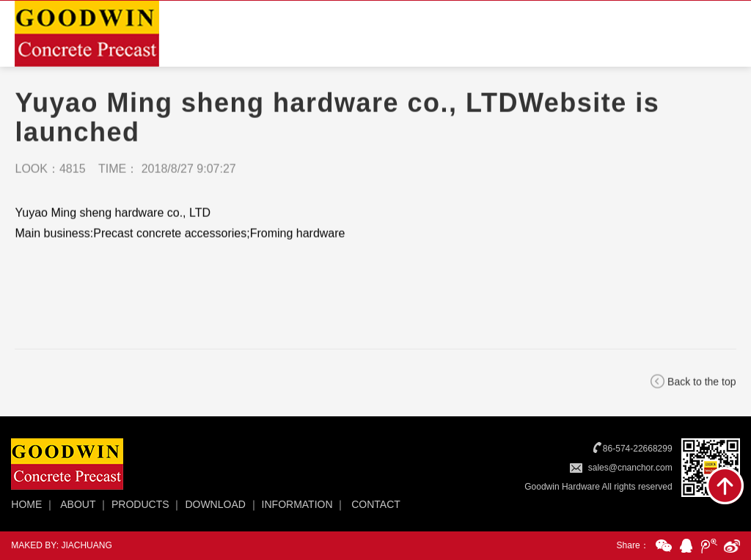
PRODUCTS (140, 504)
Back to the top (701, 383)
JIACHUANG (86, 545)
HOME (26, 504)
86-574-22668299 (638, 449)
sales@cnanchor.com (630, 468)
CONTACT (376, 504)
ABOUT (78, 504)
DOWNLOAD (215, 504)
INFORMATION (297, 504)
